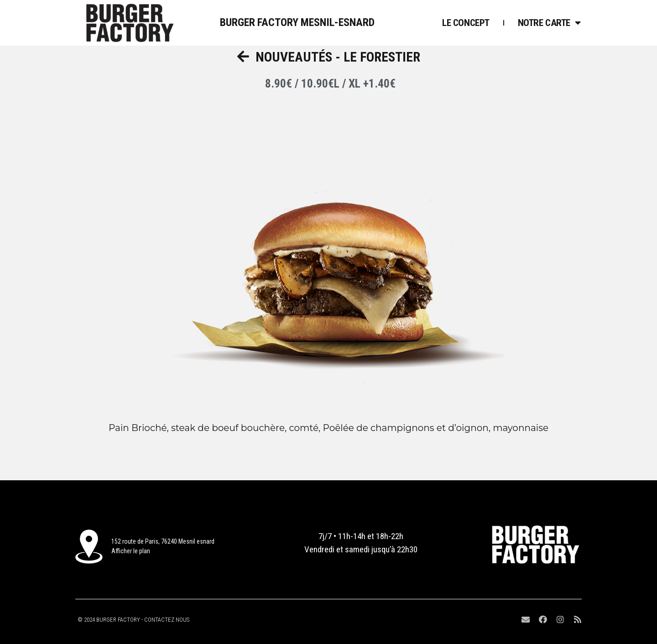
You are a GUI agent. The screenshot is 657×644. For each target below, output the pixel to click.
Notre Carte (549, 23)
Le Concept (466, 23)
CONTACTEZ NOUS (167, 620)
